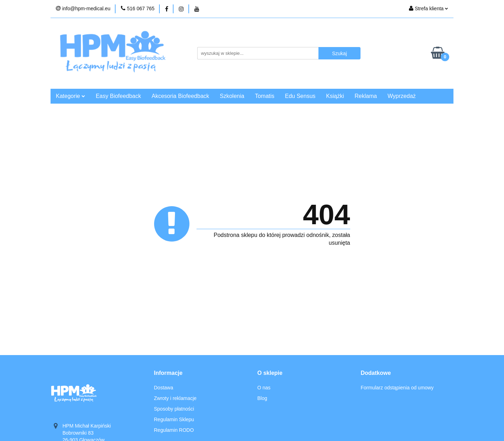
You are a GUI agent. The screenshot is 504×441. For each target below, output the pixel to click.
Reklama (366, 96)
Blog (262, 398)
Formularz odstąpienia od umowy (397, 388)
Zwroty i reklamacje (175, 398)
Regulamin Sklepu (174, 419)
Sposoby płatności (174, 409)
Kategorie (71, 96)
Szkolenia (232, 96)
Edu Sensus (300, 96)
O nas (264, 388)
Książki (335, 96)
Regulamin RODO (174, 430)
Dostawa (164, 388)
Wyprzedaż (402, 96)
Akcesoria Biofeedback (180, 96)
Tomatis (265, 96)
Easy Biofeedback (118, 96)
